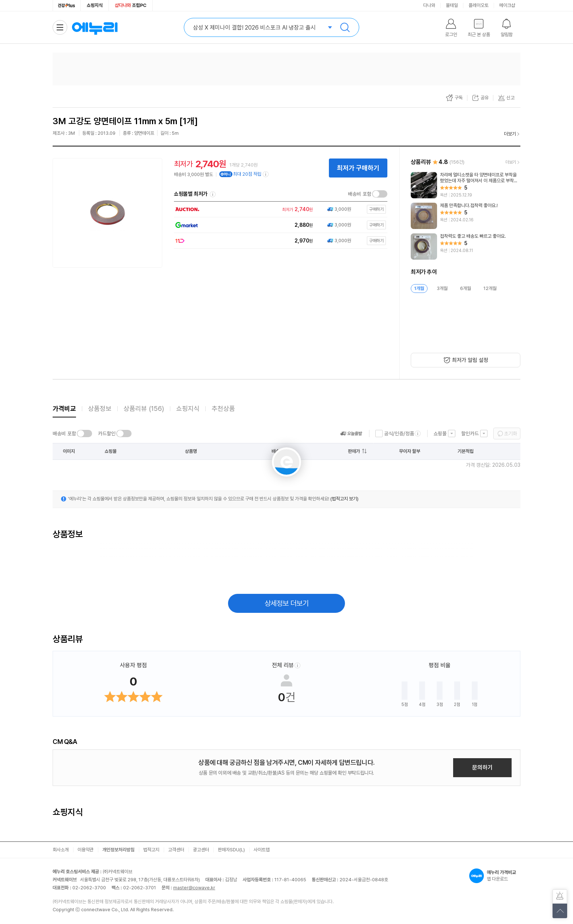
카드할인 (107, 434)
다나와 (429, 5)
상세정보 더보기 (287, 603)
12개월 (490, 288)
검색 (345, 27)
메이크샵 (507, 5)
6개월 (466, 288)
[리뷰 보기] (466, 185)
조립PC (131, 5)
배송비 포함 (360, 194)
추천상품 (223, 408)
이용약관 (86, 850)
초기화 (511, 434)
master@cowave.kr (194, 888)
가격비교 (64, 408)
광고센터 (201, 850)
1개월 (419, 288)
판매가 (354, 451)
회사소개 (61, 850)
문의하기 (482, 768)
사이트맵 (262, 850)
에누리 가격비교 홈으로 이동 (95, 27)
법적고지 (151, 850)
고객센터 (176, 850)
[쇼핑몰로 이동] (279, 209)
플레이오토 (479, 5)
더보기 (510, 134)
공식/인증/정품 (399, 434)
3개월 (442, 288)
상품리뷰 (144, 408)
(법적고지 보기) (344, 499)
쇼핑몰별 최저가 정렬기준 (213, 194)
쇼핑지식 (95, 5)
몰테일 (452, 5)
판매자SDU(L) (231, 850)
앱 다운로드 (495, 876)
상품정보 (100, 408)
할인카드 (470, 434)
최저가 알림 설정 (470, 360)
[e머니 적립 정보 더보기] (266, 174)
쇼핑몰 (440, 434)
